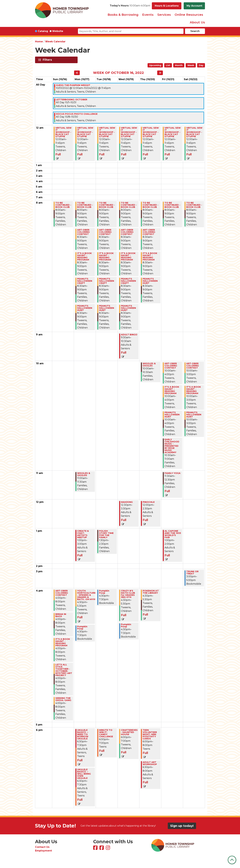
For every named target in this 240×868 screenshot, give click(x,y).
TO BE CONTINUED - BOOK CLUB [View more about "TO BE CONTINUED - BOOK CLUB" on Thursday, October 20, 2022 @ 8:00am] (151, 205)
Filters (48, 60)
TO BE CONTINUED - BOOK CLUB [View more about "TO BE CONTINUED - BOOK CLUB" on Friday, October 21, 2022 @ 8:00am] (172, 205)
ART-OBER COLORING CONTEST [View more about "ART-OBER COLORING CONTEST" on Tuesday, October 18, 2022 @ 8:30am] (105, 232)
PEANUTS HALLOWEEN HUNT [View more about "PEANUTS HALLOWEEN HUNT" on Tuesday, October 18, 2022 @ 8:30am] (107, 308)
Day (201, 65)
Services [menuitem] (164, 15)
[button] (130, 6)
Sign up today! (182, 826)
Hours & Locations (167, 6)
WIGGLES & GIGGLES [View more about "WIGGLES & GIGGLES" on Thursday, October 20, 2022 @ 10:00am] (149, 365)
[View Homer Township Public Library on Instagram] (108, 849)
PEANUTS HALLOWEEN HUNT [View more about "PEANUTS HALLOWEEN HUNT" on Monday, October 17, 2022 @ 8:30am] (85, 308)
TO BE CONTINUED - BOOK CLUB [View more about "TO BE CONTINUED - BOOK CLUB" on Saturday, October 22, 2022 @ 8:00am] (194, 205)
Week (191, 65)
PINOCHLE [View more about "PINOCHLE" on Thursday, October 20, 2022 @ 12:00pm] (149, 502)
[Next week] (160, 73)
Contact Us (42, 847)
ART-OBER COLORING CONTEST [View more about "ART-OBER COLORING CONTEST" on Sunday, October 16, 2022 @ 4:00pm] (62, 593)
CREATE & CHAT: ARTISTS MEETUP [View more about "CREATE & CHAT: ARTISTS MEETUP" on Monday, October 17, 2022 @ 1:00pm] (83, 534)
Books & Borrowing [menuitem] (123, 15)
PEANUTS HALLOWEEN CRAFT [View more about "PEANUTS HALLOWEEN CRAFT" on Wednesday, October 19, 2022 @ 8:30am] (128, 281)
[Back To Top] (232, 860)
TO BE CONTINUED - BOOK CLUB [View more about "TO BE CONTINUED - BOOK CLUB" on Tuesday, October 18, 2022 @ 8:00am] (107, 205)
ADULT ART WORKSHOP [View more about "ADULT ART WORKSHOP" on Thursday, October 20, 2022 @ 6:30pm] (150, 763)
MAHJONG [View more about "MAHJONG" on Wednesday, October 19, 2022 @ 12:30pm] (127, 502)
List (168, 65)
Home (39, 42)
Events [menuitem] (148, 15)
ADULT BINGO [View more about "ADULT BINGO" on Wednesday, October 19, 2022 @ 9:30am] (129, 335)
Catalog (43, 31)
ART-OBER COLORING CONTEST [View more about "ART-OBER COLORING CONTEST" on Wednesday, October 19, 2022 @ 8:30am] (127, 232)
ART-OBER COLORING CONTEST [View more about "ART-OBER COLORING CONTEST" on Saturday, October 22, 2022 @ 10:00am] (193, 366)
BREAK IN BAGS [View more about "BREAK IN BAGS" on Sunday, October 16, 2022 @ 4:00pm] (61, 615)
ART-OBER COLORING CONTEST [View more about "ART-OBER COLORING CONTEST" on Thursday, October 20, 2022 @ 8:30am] (149, 232)
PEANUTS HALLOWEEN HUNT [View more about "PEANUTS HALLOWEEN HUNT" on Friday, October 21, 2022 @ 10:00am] (172, 415)
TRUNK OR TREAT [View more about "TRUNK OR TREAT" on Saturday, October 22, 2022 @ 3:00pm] (192, 573)
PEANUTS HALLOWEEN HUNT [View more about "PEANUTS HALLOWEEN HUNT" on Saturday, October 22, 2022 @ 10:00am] (194, 415)
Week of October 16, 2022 (118, 73)
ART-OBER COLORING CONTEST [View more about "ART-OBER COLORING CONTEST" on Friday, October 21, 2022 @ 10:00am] (171, 366)
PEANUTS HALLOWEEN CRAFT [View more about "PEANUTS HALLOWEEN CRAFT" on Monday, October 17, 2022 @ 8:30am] (85, 281)
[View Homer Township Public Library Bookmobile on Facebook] (102, 849)
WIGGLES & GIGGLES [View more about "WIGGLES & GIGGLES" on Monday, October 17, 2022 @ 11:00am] (84, 474)
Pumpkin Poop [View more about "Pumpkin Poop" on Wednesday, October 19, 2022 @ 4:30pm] (126, 625)
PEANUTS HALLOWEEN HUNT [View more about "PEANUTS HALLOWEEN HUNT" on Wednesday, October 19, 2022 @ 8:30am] (128, 308)
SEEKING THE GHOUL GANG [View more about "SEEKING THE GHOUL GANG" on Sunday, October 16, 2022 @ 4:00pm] (63, 699)
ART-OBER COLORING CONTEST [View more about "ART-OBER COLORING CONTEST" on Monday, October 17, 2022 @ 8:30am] (83, 232)
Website (58, 31)
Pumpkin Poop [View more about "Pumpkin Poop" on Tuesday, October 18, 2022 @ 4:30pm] (104, 592)
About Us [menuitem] (197, 22)
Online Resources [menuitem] (189, 15)
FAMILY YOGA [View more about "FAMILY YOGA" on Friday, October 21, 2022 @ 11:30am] (172, 473)
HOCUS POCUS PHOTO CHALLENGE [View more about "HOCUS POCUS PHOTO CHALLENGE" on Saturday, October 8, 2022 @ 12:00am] (77, 114)
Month (179, 65)
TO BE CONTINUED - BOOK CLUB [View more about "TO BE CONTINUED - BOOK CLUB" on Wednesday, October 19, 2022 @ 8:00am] (129, 205)
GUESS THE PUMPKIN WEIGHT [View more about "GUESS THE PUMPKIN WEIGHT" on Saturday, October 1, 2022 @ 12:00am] (73, 85)
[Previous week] (77, 73)
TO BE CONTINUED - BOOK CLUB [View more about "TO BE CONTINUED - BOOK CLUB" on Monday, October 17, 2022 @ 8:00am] (85, 205)
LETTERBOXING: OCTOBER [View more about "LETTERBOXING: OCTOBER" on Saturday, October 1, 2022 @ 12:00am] (72, 100)
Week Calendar (55, 42)
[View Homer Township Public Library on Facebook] (96, 849)
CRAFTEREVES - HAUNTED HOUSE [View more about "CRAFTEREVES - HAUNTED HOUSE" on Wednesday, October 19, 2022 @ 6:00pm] (129, 732)
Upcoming (155, 65)
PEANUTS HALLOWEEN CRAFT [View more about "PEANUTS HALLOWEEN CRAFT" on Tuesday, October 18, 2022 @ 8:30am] (107, 281)
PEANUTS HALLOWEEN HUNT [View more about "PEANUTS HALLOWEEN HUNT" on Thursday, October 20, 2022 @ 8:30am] (150, 281)
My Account (194, 6)
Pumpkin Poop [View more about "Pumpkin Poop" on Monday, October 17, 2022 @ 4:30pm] (82, 628)
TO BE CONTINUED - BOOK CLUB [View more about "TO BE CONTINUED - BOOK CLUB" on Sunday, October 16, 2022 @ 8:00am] (63, 205)
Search (195, 31)
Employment (43, 851)
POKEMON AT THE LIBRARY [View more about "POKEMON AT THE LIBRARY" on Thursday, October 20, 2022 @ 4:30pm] (151, 592)
